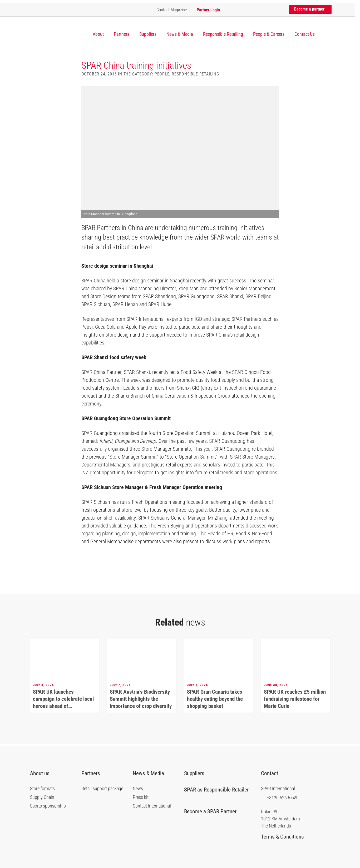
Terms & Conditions (284, 837)
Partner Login (208, 10)
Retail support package (102, 789)
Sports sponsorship (48, 806)
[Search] (327, 34)
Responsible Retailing (223, 34)
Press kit (141, 797)
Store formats (42, 789)
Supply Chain (42, 797)
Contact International (152, 806)
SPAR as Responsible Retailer (216, 792)
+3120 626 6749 (279, 798)
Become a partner (311, 9)
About (98, 34)
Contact (272, 773)
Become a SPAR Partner (212, 811)
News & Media (180, 34)
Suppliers (148, 34)
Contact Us (305, 34)
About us (42, 773)
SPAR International (56, 34)
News (138, 789)
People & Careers (269, 34)
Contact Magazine (172, 10)
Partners (122, 34)
